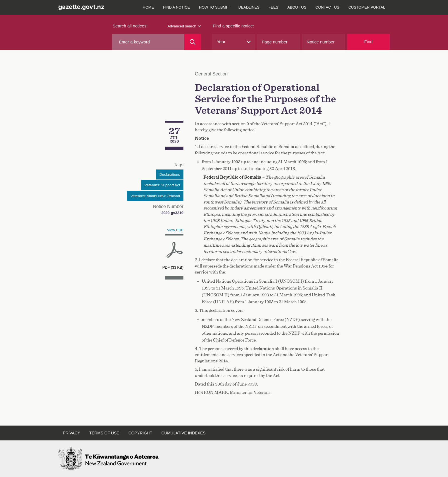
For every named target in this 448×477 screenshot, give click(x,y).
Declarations (170, 174)
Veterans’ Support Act (162, 185)
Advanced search (184, 26)
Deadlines (249, 7)
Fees (273, 7)
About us (297, 7)
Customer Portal (367, 7)
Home (148, 7)
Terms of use (104, 433)
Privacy (71, 433)
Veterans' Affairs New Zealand (155, 196)
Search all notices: (130, 26)
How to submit (214, 7)
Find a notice (177, 7)
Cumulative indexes (184, 433)
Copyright (140, 433)
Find (368, 42)
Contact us (327, 7)
